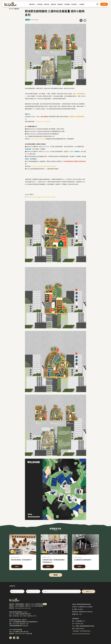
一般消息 (28, 20)
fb (10, 638)
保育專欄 (67, 4)
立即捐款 (82, 4)
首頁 (12, 9)
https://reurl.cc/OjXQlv (43, 121)
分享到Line (85, 20)
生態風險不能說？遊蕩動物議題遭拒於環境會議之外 (54, 561)
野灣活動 (40, 4)
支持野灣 (74, 4)
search (97, 4)
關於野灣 (32, 4)
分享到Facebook (81, 20)
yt (18, 638)
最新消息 (47, 4)
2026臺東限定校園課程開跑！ (85, 561)
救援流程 (53, 4)
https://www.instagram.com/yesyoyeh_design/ (42, 197)
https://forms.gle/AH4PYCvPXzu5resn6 (81, 634)
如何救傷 (104, 4)
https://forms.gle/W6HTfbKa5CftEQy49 (44, 166)
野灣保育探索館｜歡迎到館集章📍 (23, 561)
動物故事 (60, 4)
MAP (45, 604)
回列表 (56, 575)
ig (14, 638)
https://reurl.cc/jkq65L (38, 139)
